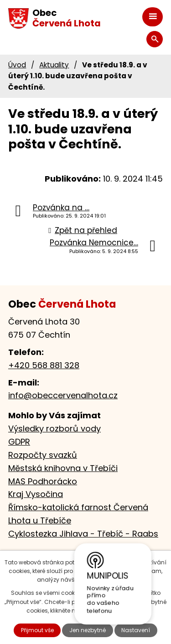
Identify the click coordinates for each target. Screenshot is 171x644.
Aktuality (54, 65)
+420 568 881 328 (44, 365)
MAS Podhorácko (43, 481)
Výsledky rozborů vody (54, 428)
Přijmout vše (37, 630)
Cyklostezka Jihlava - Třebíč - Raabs (83, 534)
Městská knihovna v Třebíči (63, 468)
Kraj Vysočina (36, 494)
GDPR (19, 442)
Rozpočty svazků (43, 455)
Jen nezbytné (88, 630)
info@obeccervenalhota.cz (63, 395)
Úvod (17, 65)
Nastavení (136, 630)
